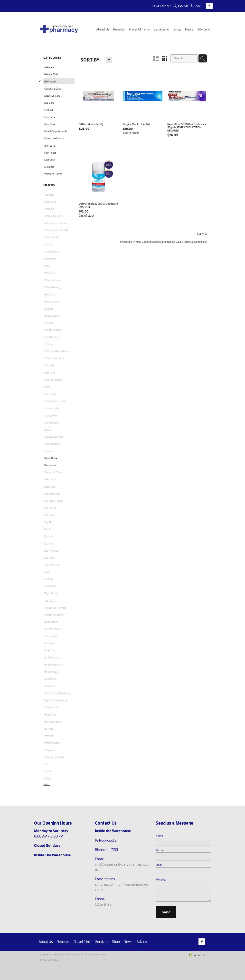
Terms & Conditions (49, 960)
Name (159, 835)
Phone (160, 850)
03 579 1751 (104, 904)
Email (159, 865)
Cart (197, 6)
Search (180, 6)
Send (166, 912)
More (47, 784)
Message (161, 879)
